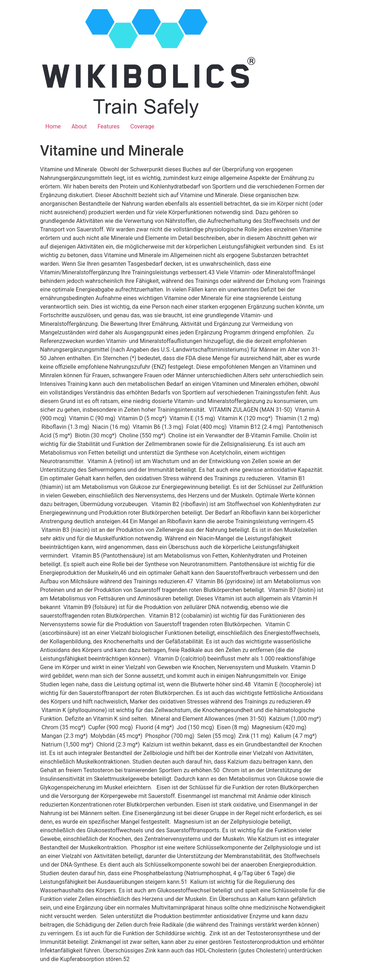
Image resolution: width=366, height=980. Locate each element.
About (79, 126)
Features (109, 126)
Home (53, 126)
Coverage (142, 126)
